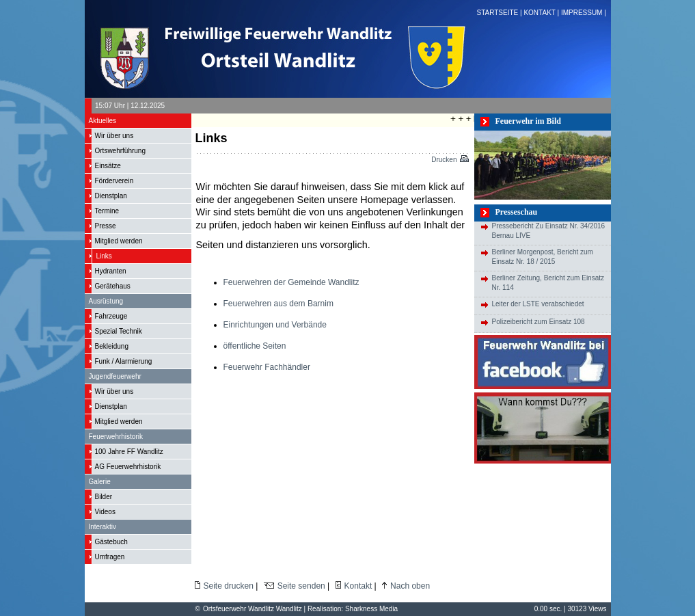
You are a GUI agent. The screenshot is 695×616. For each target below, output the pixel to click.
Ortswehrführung (120, 151)
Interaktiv (103, 527)
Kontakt (358, 586)
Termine (107, 211)
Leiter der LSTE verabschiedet (538, 304)
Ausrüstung (106, 301)
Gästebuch (111, 542)
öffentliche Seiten (255, 346)
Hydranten (111, 271)
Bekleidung (112, 346)
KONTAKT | (542, 13)
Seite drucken (229, 586)
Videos (105, 512)
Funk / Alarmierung (124, 361)
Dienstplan (111, 196)
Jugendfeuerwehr (115, 376)
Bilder (104, 497)
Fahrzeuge (111, 316)
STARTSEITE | (501, 13)
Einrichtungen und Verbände (275, 325)
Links (104, 256)
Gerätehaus (113, 286)
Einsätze (108, 166)
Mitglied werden (119, 241)
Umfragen (110, 557)
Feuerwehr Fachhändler (267, 367)
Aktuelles (103, 121)
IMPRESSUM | (585, 13)
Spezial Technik (119, 331)
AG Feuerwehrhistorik (128, 467)
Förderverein (114, 181)
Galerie (100, 482)
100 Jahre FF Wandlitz (129, 452)
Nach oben (410, 586)
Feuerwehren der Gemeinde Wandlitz (291, 282)
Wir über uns (114, 136)
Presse (106, 226)
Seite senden (301, 586)
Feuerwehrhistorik (116, 437)
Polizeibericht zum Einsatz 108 (539, 322)
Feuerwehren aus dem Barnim (278, 304)
